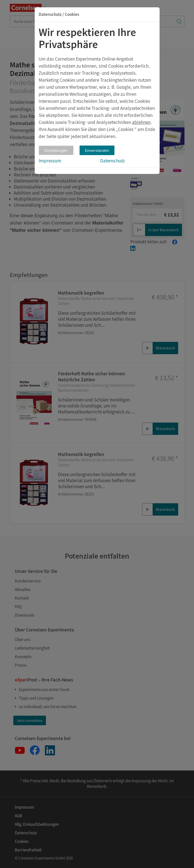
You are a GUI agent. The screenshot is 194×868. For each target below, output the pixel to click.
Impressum (50, 161)
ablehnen (141, 122)
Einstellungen (56, 150)
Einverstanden (97, 150)
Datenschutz (112, 161)
